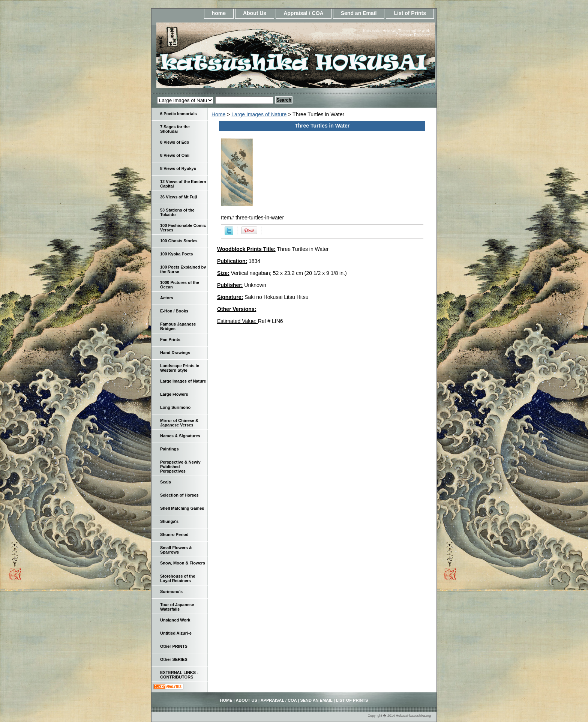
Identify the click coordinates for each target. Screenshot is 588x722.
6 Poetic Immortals (178, 114)
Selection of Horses (179, 495)
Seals (166, 482)
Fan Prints (170, 339)
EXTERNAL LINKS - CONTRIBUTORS (179, 675)
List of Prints (410, 13)
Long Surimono (175, 407)
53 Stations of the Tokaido (177, 212)
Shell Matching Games (182, 508)
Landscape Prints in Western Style (180, 368)
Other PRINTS (174, 646)
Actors (167, 298)
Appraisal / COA (304, 13)
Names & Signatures (180, 436)
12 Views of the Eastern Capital (183, 184)
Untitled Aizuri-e (176, 633)
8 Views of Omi (175, 155)
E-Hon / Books (174, 311)
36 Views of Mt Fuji (178, 197)
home (219, 13)
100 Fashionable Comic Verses (183, 228)
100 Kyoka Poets (176, 254)
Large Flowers (174, 394)
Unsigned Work (175, 620)
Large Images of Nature (259, 114)
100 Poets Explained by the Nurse (183, 269)
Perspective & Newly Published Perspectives (180, 467)
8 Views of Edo (175, 142)
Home (218, 114)
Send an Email (359, 13)
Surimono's (171, 591)
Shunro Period (174, 534)
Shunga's (169, 521)
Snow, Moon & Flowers (183, 563)
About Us (255, 13)
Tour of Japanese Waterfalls (177, 607)
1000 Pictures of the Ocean (180, 285)
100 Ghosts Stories (179, 241)
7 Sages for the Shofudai (175, 129)
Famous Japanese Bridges (178, 326)
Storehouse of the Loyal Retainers (178, 578)
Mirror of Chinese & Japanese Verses (179, 423)
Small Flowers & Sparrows (176, 550)
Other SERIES (174, 659)
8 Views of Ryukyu (178, 168)
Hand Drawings (175, 353)
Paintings (169, 449)
